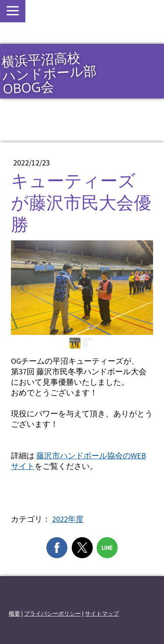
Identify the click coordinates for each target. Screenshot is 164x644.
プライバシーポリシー (52, 613)
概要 (14, 613)
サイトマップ (102, 613)
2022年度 (68, 519)
